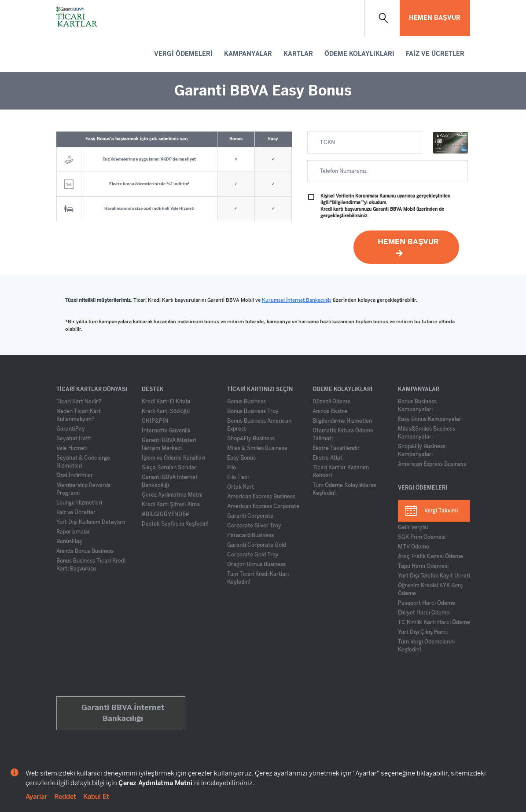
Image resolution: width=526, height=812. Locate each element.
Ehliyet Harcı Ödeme (424, 613)
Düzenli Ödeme (331, 402)
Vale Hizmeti (72, 448)
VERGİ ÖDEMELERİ (183, 54)
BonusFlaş (69, 541)
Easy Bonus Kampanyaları (430, 419)
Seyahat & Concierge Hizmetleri (83, 462)
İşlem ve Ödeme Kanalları (173, 458)
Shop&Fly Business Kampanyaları (422, 450)
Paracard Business (250, 535)
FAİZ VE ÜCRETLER (435, 54)
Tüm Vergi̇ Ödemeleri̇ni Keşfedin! (426, 646)
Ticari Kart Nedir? (79, 402)
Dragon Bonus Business (256, 564)
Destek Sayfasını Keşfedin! (175, 524)
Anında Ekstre (330, 411)
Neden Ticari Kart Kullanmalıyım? (79, 415)
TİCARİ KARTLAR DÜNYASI (92, 389)
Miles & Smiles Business (257, 448)
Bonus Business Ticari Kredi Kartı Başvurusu (91, 565)
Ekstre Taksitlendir (336, 448)
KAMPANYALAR (248, 54)
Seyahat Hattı (74, 439)
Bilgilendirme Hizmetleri (342, 421)
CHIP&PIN (155, 421)
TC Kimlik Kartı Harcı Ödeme (434, 622)
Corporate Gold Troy (253, 555)
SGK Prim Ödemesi (422, 537)
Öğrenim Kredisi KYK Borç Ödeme (430, 589)
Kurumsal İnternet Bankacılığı (297, 300)
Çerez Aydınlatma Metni (172, 495)
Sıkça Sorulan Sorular (169, 468)
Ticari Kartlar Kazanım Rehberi (341, 472)
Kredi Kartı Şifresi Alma (171, 505)
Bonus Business (246, 402)
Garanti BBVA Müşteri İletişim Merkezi (169, 444)
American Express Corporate (263, 506)
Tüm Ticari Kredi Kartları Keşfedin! (258, 578)
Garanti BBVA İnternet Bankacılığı (170, 481)
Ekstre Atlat (327, 458)
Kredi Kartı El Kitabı (166, 402)
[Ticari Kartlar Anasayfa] (77, 18)
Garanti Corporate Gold (257, 545)
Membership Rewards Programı (83, 489)
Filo (232, 468)
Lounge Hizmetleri (79, 503)
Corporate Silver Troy (254, 526)
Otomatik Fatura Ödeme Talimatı (343, 435)
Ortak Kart (241, 487)
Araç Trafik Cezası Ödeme (430, 556)
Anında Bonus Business (85, 551)
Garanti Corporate (250, 516)
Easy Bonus (241, 458)
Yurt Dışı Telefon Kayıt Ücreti (434, 576)
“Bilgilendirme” (346, 203)
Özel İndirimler (75, 475)
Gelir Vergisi (413, 527)
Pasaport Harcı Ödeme (427, 603)
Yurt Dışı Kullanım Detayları (91, 522)
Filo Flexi (238, 477)
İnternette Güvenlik (166, 431)
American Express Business (261, 497)
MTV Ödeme (414, 547)
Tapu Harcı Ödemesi (423, 566)
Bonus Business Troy (253, 411)
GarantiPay (71, 429)
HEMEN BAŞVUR (435, 18)
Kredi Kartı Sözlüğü (166, 411)
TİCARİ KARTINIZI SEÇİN (260, 389)
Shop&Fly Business (251, 439)
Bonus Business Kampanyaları (417, 406)
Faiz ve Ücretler (76, 512)
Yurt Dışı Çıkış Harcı (423, 632)
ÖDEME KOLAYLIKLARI (359, 54)
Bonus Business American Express (259, 425)
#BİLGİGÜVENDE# (166, 514)
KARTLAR (298, 54)
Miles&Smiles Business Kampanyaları (427, 433)
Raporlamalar (73, 532)
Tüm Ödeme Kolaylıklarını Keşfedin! (344, 489)
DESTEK (153, 389)
